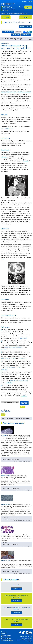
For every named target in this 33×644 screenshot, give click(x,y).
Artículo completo (24, 40)
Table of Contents (8, 32)
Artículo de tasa (26, 35)
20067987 (4, 369)
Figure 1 (4, 157)
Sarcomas (23, 418)
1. (2, 330)
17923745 (9, 383)
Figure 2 (26, 161)
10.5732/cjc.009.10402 (8, 358)
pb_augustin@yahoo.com (9, 92)
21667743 (23, 338)
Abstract (17, 40)
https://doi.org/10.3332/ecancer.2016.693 (11, 572)
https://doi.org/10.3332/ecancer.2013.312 (12, 38)
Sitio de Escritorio (6, 638)
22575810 (4, 349)
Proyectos (4, 633)
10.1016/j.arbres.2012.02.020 (13, 347)
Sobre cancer (17, 613)
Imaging (28, 418)
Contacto (4, 632)
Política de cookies (6, 635)
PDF (30, 40)
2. (2, 341)
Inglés (24, 1)
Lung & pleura (11, 418)
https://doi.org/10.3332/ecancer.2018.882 (11, 519)
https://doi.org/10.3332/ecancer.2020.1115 (11, 460)
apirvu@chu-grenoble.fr (24, 92)
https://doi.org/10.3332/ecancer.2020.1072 (11, 488)
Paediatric (17, 418)
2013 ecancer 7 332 (7, 128)
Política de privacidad (7, 640)
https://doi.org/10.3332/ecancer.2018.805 (11, 544)
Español (30, 1)
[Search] (30, 22)
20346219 (23, 358)
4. (2, 361)
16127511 (24, 396)
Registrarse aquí (17, 589)
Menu (6, 17)
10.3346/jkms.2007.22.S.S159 (19, 381)
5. (2, 372)
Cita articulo (15, 35)
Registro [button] (28, 7)
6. (2, 385)
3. (2, 352)
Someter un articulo (26, 27)
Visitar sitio (16, 601)
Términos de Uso (6, 637)
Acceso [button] (21, 7)
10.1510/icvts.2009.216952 (13, 367)
